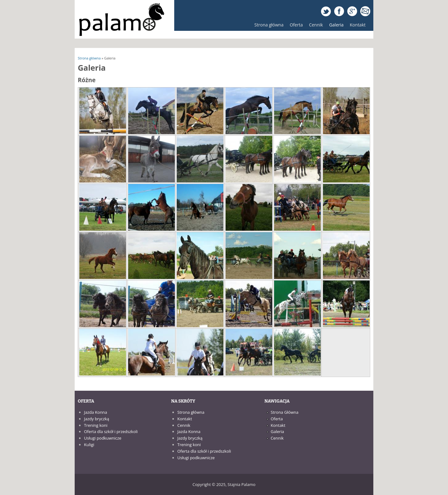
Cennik (316, 25)
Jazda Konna (96, 412)
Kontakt (358, 25)
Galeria (336, 25)
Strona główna (269, 25)
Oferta (295, 26)
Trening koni (96, 425)
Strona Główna (285, 412)
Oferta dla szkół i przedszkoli (111, 431)
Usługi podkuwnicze (103, 438)
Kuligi (89, 445)
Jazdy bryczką (97, 419)
